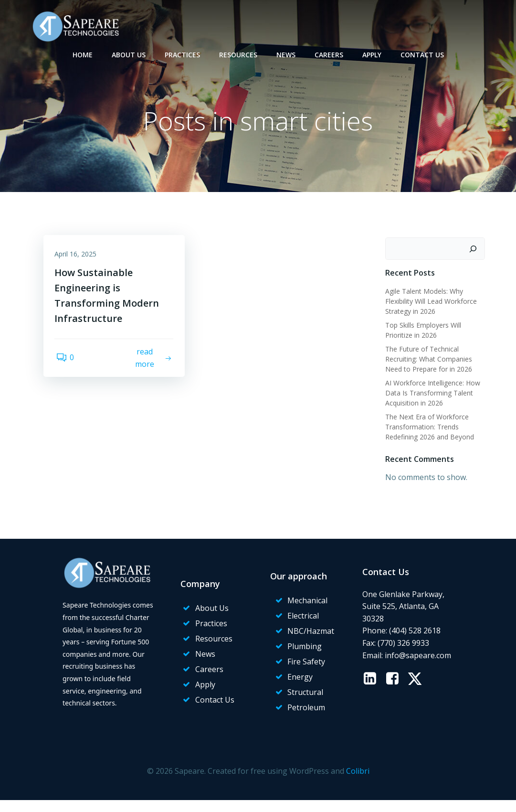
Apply (372, 53)
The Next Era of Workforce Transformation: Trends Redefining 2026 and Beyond (428, 428)
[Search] (475, 250)
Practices (182, 53)
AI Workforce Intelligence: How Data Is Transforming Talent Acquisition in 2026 (431, 394)
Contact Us (422, 53)
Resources (238, 53)
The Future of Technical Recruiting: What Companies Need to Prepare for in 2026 (427, 360)
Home (83, 53)
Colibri (358, 784)
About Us (129, 53)
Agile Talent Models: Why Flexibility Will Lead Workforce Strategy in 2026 (429, 302)
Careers (329, 53)
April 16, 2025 (79, 259)
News (286, 53)
